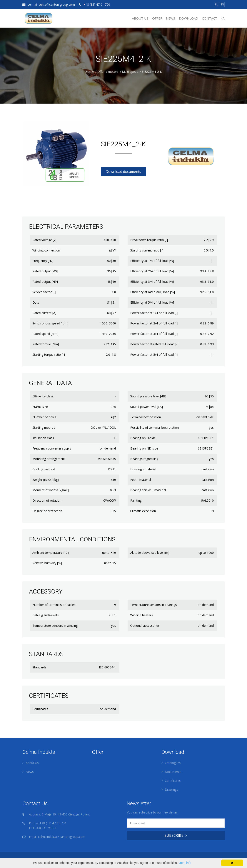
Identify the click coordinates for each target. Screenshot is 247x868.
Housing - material (143, 469)
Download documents (123, 172)
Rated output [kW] (45, 271)
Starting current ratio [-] (147, 250)
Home (90, 72)
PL (217, 4)
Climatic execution (143, 511)
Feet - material (141, 480)
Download (189, 18)
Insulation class (43, 438)
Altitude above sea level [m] (150, 553)
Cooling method (44, 469)
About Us (140, 18)
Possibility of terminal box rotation (154, 427)
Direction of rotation (47, 500)
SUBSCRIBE (176, 835)
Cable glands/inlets (46, 615)
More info (185, 863)
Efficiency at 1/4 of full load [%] (152, 261)
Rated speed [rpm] (45, 334)
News (170, 18)
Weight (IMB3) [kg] (46, 480)
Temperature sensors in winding (55, 626)
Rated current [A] (44, 313)
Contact (210, 18)
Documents (173, 772)
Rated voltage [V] (44, 240)
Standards (39, 667)
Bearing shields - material (148, 490)
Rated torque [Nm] (46, 344)
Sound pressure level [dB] (148, 396)
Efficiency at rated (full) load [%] (153, 292)
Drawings (171, 789)
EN (222, 4)
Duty (36, 302)
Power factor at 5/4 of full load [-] (154, 355)
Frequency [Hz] (43, 261)
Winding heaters (142, 615)
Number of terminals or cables (54, 605)
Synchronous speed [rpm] (50, 323)
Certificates (40, 709)
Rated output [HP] (45, 282)
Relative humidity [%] (47, 563)
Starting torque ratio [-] (49, 355)
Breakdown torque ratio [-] (149, 240)
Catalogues (173, 763)
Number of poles (44, 417)
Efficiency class (43, 396)
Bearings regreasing (144, 459)
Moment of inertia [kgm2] (51, 490)
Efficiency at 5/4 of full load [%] (152, 302)
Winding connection (46, 250)
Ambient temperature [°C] (51, 553)
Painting (136, 500)
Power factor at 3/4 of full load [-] (154, 334)
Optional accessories (145, 626)
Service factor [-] (44, 292)
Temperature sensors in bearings (154, 605)
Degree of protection (47, 511)
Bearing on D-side (143, 438)
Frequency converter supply (52, 448)
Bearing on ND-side (144, 448)
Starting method (44, 427)
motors (113, 72)
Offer (157, 18)
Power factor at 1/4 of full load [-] (154, 313)
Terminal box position (146, 417)
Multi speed (130, 72)
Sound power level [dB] (147, 407)
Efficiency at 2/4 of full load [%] (152, 271)
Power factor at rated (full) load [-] (154, 344)
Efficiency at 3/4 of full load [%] (152, 282)
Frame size (40, 407)
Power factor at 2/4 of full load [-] (154, 323)
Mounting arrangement (49, 459)
